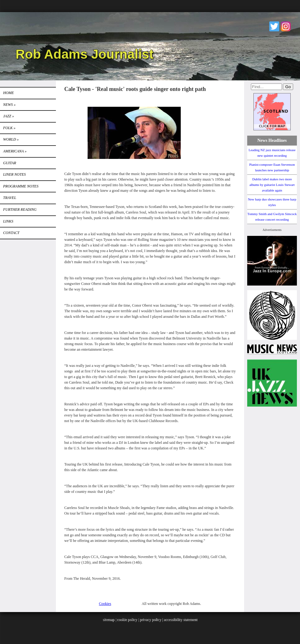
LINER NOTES (14, 174)
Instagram (286, 26)
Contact (11, 233)
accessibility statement (180, 619)
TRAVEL (10, 198)
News (9, 105)
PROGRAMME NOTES (21, 186)
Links (8, 221)
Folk (9, 128)
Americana (15, 151)
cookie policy (127, 619)
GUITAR (10, 163)
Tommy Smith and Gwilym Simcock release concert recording (272, 217)
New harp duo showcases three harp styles (272, 202)
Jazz (9, 116)
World (11, 139)
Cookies (105, 604)
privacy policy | (152, 619)
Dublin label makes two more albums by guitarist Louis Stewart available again (272, 185)
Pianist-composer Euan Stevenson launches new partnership (272, 167)
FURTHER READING (20, 209)
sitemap (109, 619)
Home (9, 93)
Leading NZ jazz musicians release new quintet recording (272, 153)
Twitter (274, 26)
